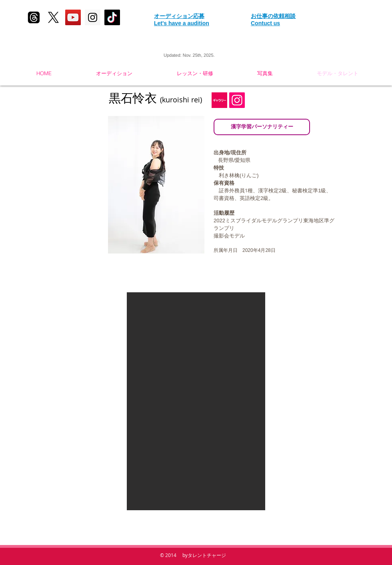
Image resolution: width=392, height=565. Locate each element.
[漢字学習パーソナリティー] (262, 127)
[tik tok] (112, 17)
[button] (196, 401)
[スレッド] (34, 17)
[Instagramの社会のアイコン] (237, 100)
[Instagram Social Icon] (93, 17)
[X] (53, 17)
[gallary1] (219, 100)
